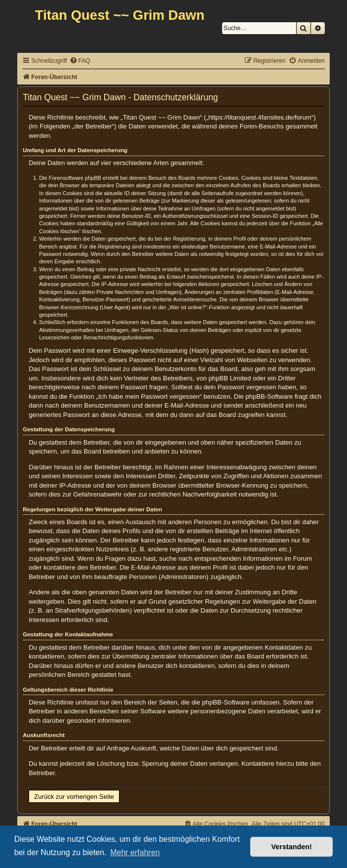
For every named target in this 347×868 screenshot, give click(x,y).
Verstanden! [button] (292, 847)
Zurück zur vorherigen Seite (74, 797)
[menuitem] (80, 61)
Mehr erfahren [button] (135, 852)
